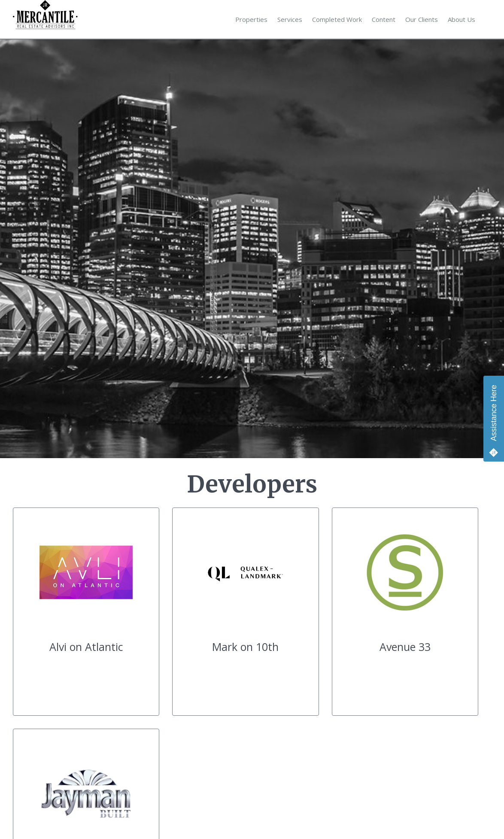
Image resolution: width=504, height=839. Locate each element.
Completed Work (337, 19)
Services (290, 19)
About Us (461, 19)
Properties (251, 19)
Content (384, 19)
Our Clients (422, 19)
